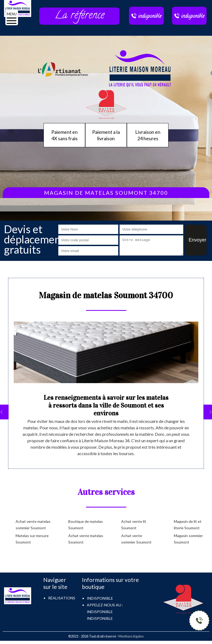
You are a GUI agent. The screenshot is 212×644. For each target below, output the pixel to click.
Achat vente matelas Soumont (86, 539)
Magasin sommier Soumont (188, 539)
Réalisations (62, 598)
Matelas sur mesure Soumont (32, 539)
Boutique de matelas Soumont (86, 525)
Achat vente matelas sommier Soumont (33, 525)
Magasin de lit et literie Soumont (188, 525)
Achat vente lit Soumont (134, 525)
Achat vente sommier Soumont (136, 539)
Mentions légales (131, 636)
